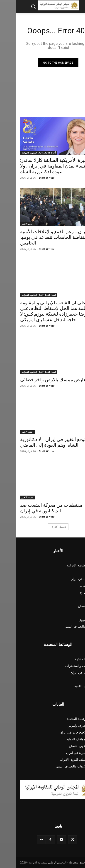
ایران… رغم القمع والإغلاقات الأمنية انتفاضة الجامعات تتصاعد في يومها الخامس (39, 237)
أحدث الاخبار (12, 224)
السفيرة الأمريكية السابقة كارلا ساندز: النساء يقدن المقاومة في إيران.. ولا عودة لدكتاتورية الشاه (41, 166)
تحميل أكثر (43, 527)
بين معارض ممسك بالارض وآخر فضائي (42, 380)
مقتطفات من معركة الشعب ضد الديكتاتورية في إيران (36, 508)
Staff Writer (31, 178)
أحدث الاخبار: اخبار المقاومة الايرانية (23, 153)
